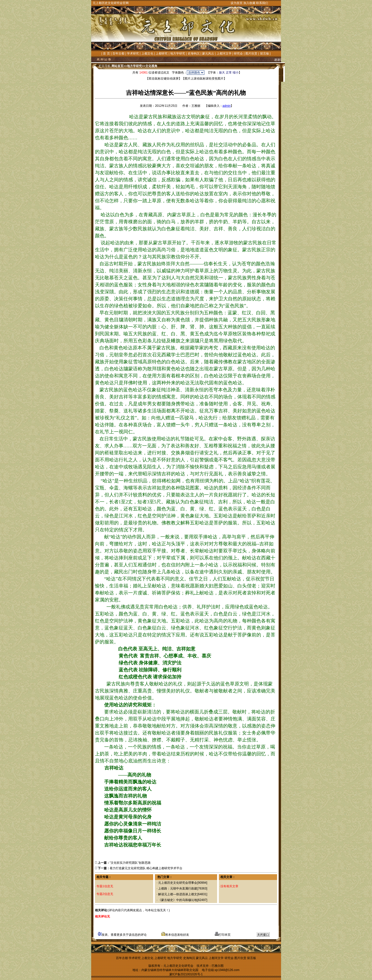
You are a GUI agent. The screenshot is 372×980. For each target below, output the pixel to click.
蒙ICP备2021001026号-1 (186, 974)
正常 (229, 73)
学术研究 (133, 54)
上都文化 (147, 54)
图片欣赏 (251, 54)
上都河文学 (224, 54)
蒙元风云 (208, 54)
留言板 (265, 54)
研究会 (238, 54)
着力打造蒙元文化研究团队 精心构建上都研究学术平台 (146, 868)
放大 (222, 73)
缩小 (236, 73)
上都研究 (162, 54)
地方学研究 (178, 54)
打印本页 (223, 935)
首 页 (106, 54)
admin (227, 106)
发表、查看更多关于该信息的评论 (122, 935)
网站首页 (117, 66)
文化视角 (151, 66)
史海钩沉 (194, 54)
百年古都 (118, 54)
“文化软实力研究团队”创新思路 (130, 863)
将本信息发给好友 (175, 935)
